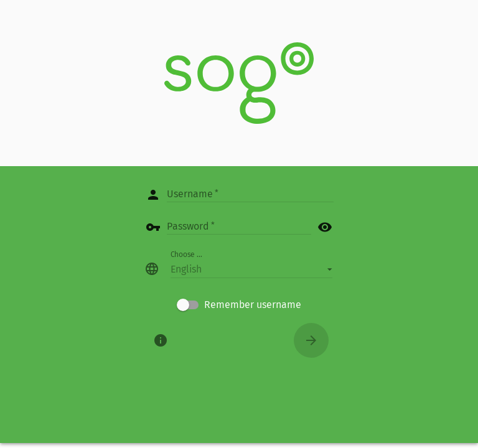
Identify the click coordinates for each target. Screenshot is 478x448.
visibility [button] (325, 227)
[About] (161, 340)
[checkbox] (239, 305)
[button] (251, 269)
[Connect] (311, 340)
